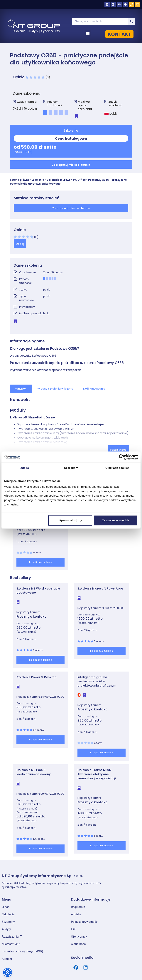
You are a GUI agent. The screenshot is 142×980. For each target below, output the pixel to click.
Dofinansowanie (94, 389)
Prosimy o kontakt (31, 617)
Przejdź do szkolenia (41, 562)
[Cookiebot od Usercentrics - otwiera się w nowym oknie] (122, 457)
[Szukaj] (131, 21)
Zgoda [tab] (25, 468)
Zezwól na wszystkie (116, 520)
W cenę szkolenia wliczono (55, 389)
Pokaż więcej (119, 450)
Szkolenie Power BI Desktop (37, 677)
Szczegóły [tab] (71, 468)
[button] (88, 33)
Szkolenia (38, 180)
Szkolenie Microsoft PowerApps (100, 588)
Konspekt (21, 389)
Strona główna (20, 180)
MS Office (79, 180)
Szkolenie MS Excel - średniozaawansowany (34, 772)
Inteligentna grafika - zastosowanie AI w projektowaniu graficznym (97, 681)
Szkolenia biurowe (59, 180)
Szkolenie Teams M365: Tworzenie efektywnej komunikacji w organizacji (97, 774)
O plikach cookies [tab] (117, 468)
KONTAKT (119, 34)
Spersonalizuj (70, 520)
